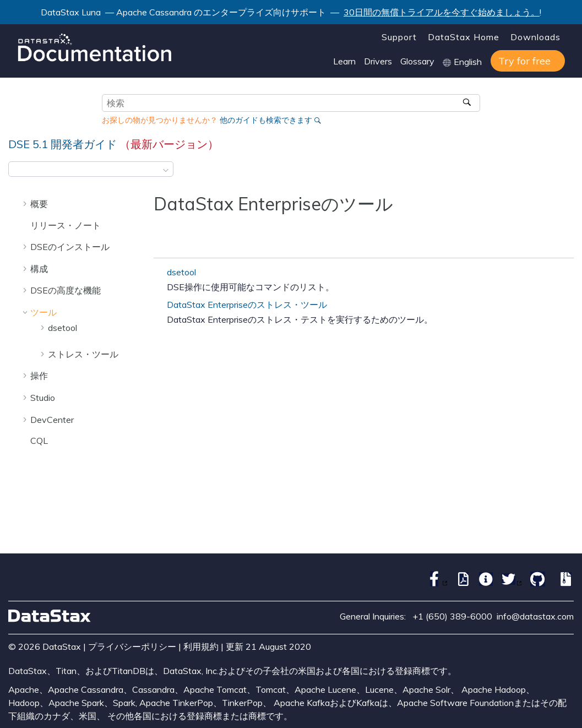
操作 (39, 376)
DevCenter (52, 420)
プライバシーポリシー (132, 646)
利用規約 (201, 646)
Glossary (417, 61)
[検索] (468, 103)
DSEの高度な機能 (66, 290)
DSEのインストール (70, 247)
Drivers (378, 61)
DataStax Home (464, 37)
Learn (344, 61)
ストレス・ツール (83, 354)
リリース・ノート (66, 225)
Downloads (535, 37)
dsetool (62, 328)
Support (399, 37)
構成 (39, 269)
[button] (26, 203)
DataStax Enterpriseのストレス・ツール (247, 305)
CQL (39, 441)
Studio (43, 398)
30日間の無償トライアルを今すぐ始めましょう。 (442, 12)
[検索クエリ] (291, 103)
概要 (39, 204)
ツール (43, 312)
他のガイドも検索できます (266, 120)
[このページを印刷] (567, 172)
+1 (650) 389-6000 (452, 616)
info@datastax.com (535, 616)
